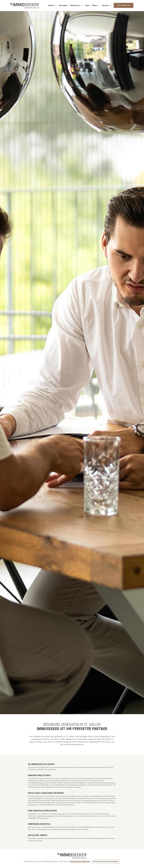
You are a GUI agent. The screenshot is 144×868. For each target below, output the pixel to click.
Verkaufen (63, 6)
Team (87, 6)
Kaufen (52, 6)
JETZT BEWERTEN (124, 6)
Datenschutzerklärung (80, 861)
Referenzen (76, 6)
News (96, 6)
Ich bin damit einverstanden (106, 862)
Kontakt (107, 6)
